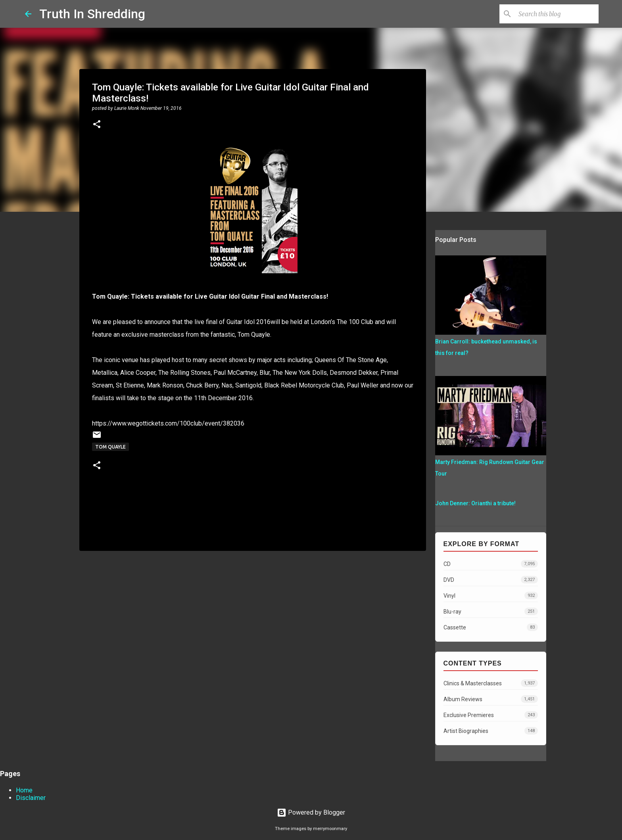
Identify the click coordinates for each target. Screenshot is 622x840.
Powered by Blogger (311, 812)
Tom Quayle (110, 447)
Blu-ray (491, 611)
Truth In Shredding (92, 14)
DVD (491, 580)
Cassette (491, 627)
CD (491, 564)
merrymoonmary (330, 829)
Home (24, 790)
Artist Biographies (491, 731)
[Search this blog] (557, 14)
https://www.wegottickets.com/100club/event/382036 (168, 423)
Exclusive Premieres (491, 715)
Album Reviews (491, 699)
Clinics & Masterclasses (491, 683)
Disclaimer (31, 798)
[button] (97, 125)
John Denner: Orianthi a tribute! (475, 503)
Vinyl (491, 595)
